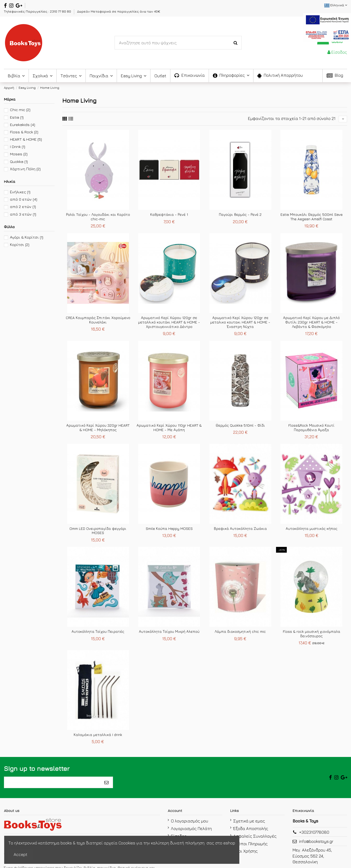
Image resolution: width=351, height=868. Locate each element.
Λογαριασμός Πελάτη (191, 834)
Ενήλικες (20, 192)
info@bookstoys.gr (316, 847)
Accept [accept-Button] (20, 854)
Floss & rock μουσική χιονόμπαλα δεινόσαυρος (312, 635)
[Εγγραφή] (106, 786)
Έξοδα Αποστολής (251, 834)
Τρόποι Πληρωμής (250, 849)
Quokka (19, 161)
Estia (17, 117)
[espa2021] (327, 27)
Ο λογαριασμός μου (190, 826)
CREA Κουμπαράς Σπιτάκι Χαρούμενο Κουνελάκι (98, 322)
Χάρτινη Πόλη (25, 169)
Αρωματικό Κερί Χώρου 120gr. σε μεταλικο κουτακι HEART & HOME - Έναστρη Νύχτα (240, 324)
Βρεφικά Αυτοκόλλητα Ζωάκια (240, 530)
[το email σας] (52, 786)
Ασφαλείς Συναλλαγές (255, 841)
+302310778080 (314, 838)
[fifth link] (65, 120)
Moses (19, 154)
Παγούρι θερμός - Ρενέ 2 (240, 216)
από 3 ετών (23, 214)
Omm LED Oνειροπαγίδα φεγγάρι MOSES (98, 532)
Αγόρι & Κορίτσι (27, 237)
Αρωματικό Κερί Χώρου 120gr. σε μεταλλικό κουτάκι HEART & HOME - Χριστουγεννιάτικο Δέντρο (169, 324)
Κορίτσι (20, 245)
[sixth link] (71, 120)
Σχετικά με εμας (249, 826)
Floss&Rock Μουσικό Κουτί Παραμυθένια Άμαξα (311, 429)
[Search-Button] (236, 43)
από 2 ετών (23, 207)
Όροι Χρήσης (245, 856)
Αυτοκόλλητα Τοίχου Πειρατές (98, 633)
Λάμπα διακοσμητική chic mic (240, 633)
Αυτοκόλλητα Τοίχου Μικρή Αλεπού (169, 633)
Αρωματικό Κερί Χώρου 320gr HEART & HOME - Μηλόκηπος (98, 429)
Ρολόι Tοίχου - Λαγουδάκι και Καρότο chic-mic (98, 218)
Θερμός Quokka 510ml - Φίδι (240, 427)
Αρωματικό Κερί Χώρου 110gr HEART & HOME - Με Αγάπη (169, 429)
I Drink (18, 147)
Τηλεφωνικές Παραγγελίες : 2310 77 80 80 (38, 11)
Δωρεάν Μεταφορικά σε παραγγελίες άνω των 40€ (119, 11)
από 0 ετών (24, 199)
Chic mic (20, 110)
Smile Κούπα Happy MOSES (169, 530)
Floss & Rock (24, 132)
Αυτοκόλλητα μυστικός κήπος (312, 530)
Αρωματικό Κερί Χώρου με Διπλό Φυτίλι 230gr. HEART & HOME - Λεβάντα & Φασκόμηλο (311, 324)
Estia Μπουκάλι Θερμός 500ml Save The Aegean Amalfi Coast (312, 218)
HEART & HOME (26, 139)
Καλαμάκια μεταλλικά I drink (98, 736)
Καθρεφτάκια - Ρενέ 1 (169, 216)
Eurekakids (23, 125)
